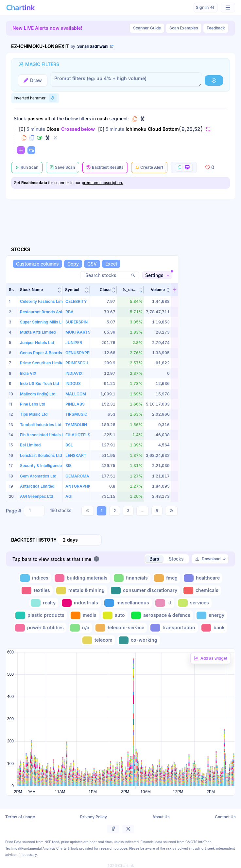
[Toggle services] (194, 603)
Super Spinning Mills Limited (46, 322)
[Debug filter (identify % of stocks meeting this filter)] (47, 138)
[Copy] (73, 264)
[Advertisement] (209, 379)
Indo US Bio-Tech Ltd (39, 383)
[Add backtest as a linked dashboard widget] (211, 658)
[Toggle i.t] (164, 603)
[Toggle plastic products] (41, 615)
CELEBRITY (76, 301)
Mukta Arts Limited (38, 332)
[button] (40, 290)
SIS (69, 466)
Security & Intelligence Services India (55, 466)
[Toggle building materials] (82, 578)
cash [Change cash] (103, 119)
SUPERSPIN (77, 322)
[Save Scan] (62, 167)
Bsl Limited (30, 445)
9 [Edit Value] (183, 129)
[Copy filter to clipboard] (24, 138)
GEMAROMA (77, 476)
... (143, 511)
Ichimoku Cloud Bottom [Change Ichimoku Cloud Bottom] (152, 129)
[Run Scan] (27, 167)
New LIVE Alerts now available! (47, 28)
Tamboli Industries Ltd (41, 425)
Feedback (216, 28)
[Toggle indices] (35, 578)
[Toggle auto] (114, 615)
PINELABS (75, 404)
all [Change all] (47, 119)
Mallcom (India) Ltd (38, 394)
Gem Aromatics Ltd (38, 476)
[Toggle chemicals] (202, 590)
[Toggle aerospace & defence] (161, 615)
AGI (69, 496)
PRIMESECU (77, 363)
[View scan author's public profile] (93, 46)
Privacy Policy (94, 817)
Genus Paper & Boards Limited (48, 353)
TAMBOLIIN (76, 425)
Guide (147, 28)
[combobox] (34, 511)
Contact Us (225, 817)
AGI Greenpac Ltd (36, 496)
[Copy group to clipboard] (135, 119)
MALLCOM (76, 394)
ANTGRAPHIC (79, 486)
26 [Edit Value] (189, 129)
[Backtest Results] (105, 167)
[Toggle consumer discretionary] (145, 590)
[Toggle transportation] (173, 628)
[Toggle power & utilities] (40, 628)
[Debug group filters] (143, 119)
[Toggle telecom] (98, 640)
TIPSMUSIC (76, 414)
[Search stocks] (110, 275)
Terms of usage (20, 817)
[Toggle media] (84, 615)
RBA (69, 312)
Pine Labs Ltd (33, 404)
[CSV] (92, 264)
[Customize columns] (37, 264)
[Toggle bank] (214, 628)
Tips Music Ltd (34, 414)
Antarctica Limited (37, 486)
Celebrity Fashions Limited (45, 301)
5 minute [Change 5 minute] (36, 129)
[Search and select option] (30, 511)
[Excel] (111, 264)
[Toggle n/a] (80, 628)
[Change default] (208, 129)
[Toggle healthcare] (202, 578)
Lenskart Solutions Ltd (41, 455)
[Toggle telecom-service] (120, 628)
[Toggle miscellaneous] (127, 603)
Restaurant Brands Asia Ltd (46, 312)
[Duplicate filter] (32, 138)
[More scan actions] (184, 167)
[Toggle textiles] (36, 590)
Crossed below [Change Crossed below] (78, 129)
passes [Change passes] (35, 119)
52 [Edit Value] (197, 129)
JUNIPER (74, 343)
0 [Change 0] (22, 129)
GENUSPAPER (79, 353)
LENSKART (76, 455)
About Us (161, 817)
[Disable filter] (40, 138)
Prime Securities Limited (43, 363)
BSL (69, 445)
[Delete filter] (55, 138)
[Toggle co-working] (139, 640)
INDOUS (73, 383)
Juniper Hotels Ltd (37, 343)
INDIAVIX (74, 373)
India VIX (28, 373)
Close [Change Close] (53, 129)
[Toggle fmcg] (166, 578)
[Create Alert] (149, 167)
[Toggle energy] (211, 615)
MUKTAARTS (78, 332)
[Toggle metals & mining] (81, 590)
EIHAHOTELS (78, 435)
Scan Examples (184, 28)
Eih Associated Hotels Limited (48, 435)
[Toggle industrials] (81, 603)
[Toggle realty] (44, 603)
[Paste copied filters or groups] (31, 150)
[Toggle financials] (131, 578)
